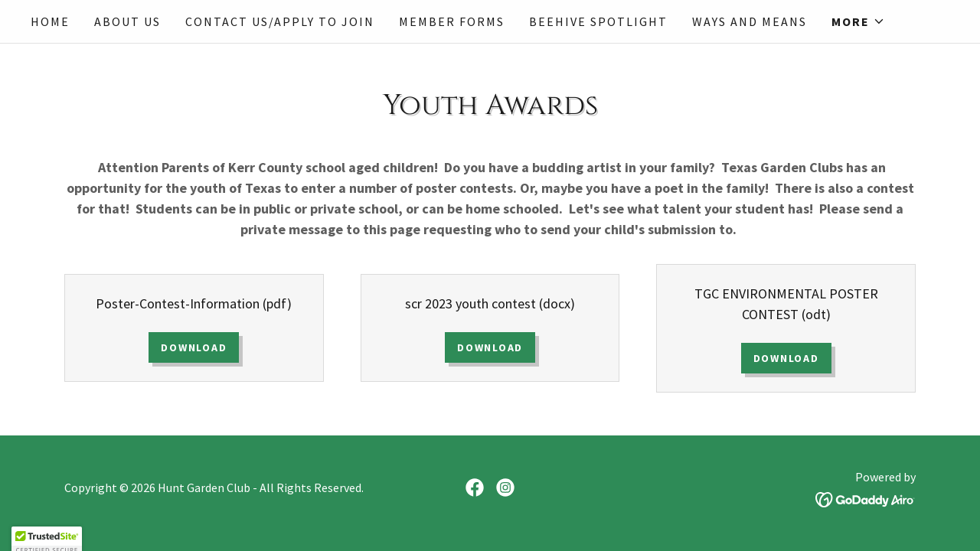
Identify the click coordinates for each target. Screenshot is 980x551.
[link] (475, 487)
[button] (858, 21)
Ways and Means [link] (750, 21)
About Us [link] (127, 21)
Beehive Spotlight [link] (598, 21)
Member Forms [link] (452, 21)
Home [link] (50, 21)
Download (194, 347)
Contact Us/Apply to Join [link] (280, 21)
